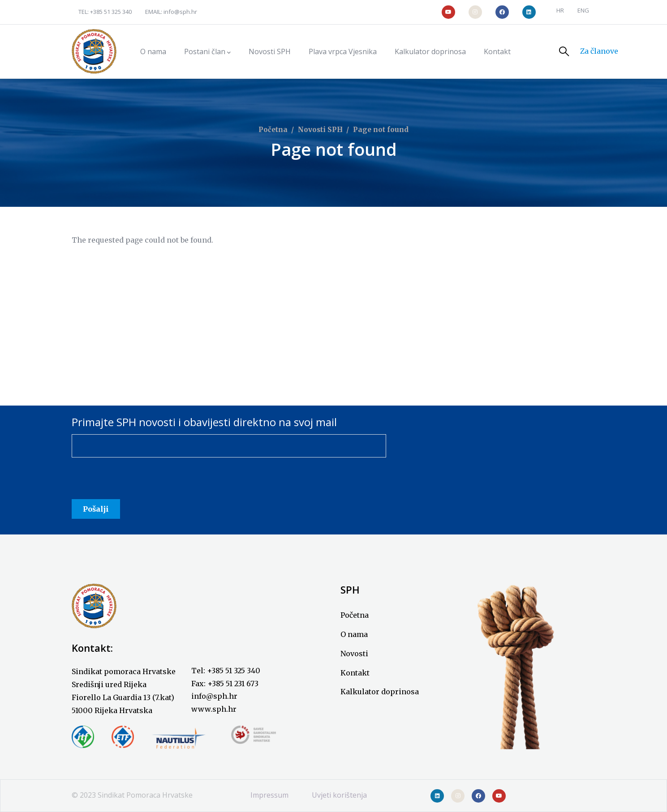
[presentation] (140, 482)
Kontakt (355, 673)
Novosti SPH (320, 130)
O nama (354, 634)
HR (560, 10)
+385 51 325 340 (111, 12)
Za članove (599, 51)
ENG (583, 10)
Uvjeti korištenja (339, 795)
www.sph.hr (214, 709)
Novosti (354, 654)
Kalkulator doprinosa (380, 692)
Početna (273, 130)
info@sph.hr (180, 12)
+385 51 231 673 (233, 684)
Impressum (269, 795)
